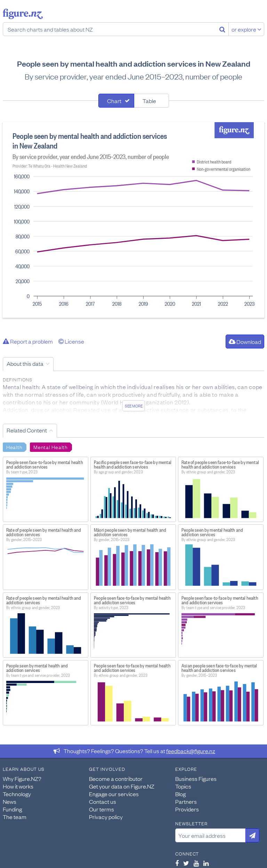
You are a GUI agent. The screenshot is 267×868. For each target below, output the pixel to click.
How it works (18, 786)
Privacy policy (106, 817)
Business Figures (196, 778)
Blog (180, 794)
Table (149, 101)
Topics (183, 786)
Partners (186, 801)
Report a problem (28, 341)
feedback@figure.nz (191, 751)
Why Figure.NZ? (22, 778)
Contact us (103, 801)
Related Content (27, 430)
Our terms (102, 809)
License (71, 341)
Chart (114, 101)
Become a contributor (116, 778)
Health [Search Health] (14, 447)
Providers (187, 809)
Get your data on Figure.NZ (122, 786)
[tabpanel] (133, 220)
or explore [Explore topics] (246, 29)
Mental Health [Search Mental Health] (50, 447)
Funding (12, 809)
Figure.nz (23, 14)
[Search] (222, 29)
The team (15, 817)
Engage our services (114, 794)
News (10, 801)
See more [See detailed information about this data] (134, 406)
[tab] (116, 101)
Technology (17, 794)
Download (245, 342)
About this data (25, 363)
